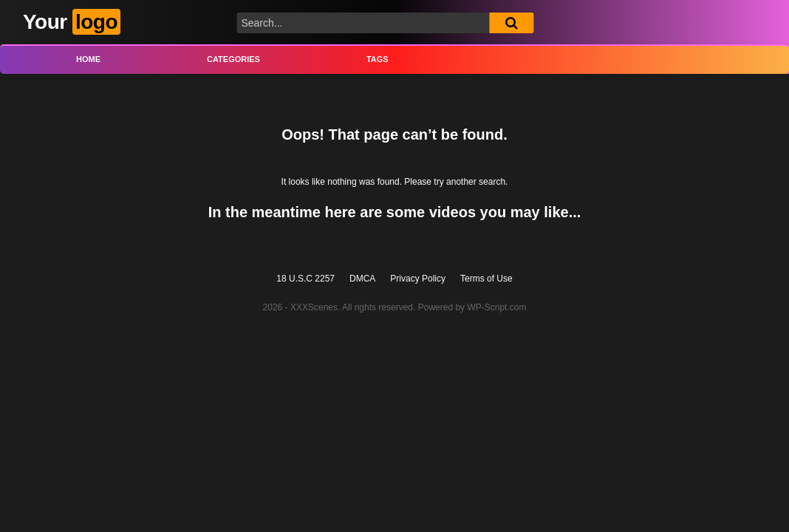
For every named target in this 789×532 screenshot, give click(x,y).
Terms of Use (486, 279)
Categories (233, 59)
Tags (378, 59)
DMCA (362, 279)
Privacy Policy (418, 279)
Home (88, 59)
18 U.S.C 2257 (305, 279)
